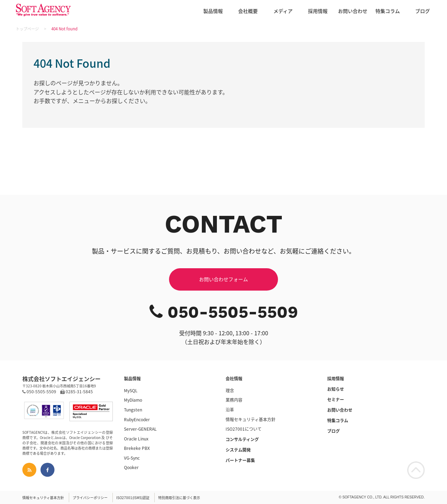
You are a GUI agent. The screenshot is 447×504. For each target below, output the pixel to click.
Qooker (131, 467)
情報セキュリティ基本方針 (251, 419)
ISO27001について (244, 429)
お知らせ (336, 389)
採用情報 (318, 11)
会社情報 (234, 379)
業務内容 (234, 400)
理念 (230, 390)
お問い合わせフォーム (223, 279)
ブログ (423, 11)
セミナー (336, 400)
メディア (283, 11)
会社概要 (248, 11)
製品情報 (213, 11)
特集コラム (388, 11)
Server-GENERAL (140, 429)
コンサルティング (242, 439)
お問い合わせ (353, 11)
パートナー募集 (240, 460)
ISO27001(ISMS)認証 (133, 498)
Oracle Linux (136, 439)
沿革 (230, 410)
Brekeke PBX (137, 448)
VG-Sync (132, 458)
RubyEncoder (137, 419)
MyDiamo (133, 400)
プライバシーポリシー (90, 498)
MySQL (131, 390)
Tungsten (133, 410)
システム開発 (238, 450)
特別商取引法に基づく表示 (179, 498)
